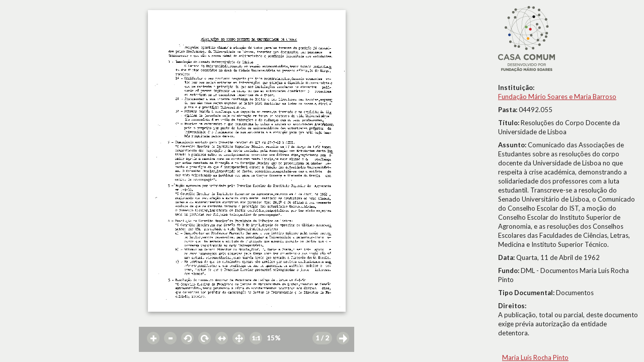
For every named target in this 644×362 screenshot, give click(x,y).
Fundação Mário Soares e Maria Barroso (557, 97)
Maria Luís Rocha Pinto (535, 357)
